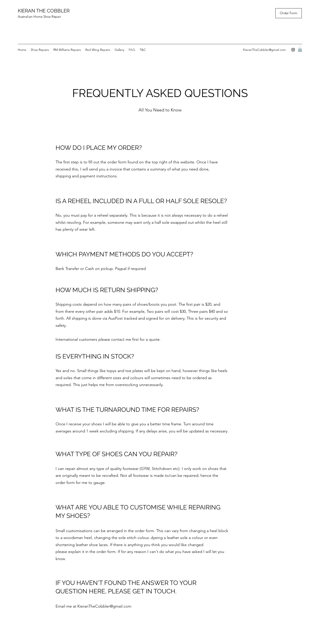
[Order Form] (289, 13)
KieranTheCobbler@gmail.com (264, 50)
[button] (300, 49)
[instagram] (293, 50)
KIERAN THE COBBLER (44, 11)
